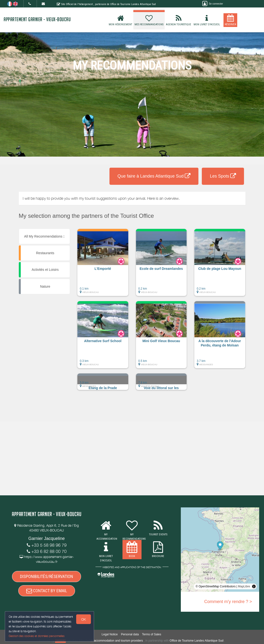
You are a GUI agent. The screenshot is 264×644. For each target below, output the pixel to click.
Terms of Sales (152, 634)
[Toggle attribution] (254, 586)
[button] (103, 265)
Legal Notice (110, 634)
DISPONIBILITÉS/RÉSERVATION (47, 576)
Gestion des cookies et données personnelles (37, 636)
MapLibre (244, 586)
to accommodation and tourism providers (117, 641)
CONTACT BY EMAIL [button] (47, 591)
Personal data (130, 634)
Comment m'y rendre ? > (228, 602)
